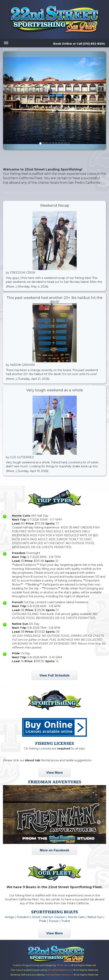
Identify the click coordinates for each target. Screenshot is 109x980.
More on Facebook (54, 850)
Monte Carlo (76, 917)
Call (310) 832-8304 (91, 44)
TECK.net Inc (64, 965)
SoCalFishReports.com (61, 970)
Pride (43, 921)
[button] (11, 100)
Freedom (23, 917)
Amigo (10, 917)
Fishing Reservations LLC (60, 975)
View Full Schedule (54, 675)
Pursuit (54, 921)
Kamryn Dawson (54, 917)
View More (54, 773)
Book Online (63, 44)
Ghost (36, 917)
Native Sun (95, 917)
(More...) (11, 287)
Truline (66, 921)
